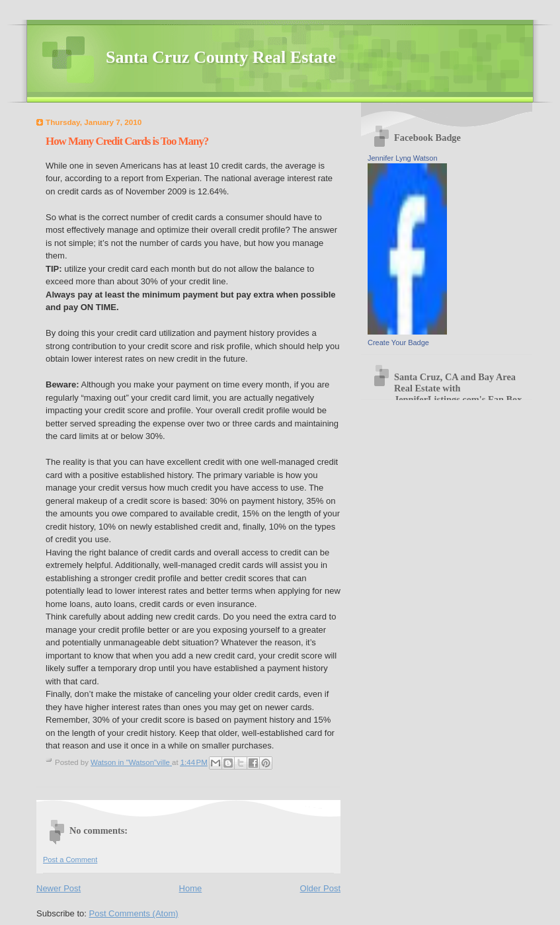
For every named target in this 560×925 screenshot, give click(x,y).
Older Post (320, 888)
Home (191, 888)
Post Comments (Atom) (134, 913)
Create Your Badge (398, 342)
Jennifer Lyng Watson (403, 158)
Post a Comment (70, 860)
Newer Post (59, 888)
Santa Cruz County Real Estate (221, 57)
